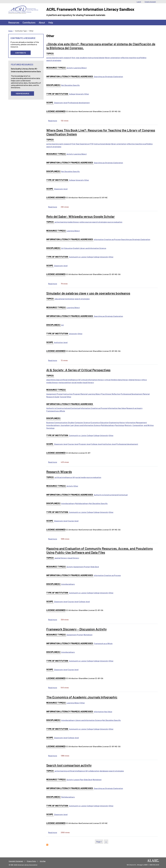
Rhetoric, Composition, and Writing (139, 425)
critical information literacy (93, 380)
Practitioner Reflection (111, 394)
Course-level (73, 444)
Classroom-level (61, 103)
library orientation (112, 58)
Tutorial (63, 397)
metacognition (65, 382)
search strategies (54, 60)
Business (50, 422)
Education (68, 248)
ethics (144, 380)
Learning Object (80, 68)
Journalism (65, 425)
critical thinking (111, 380)
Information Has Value (117, 408)
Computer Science (82, 422)
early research (65, 58)
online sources (86, 222)
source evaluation (115, 222)
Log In (139, 2)
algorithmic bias (53, 380)
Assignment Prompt (55, 394)
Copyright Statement (16, 861)
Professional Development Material (135, 394)
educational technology (64, 299)
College (72, 94)
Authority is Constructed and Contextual (63, 408)
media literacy (73, 222)
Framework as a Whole (56, 411)
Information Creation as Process (107, 239)
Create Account (150, 2)
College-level (97, 444)
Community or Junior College (81, 257)
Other (87, 94)
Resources (14, 22)
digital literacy (135, 380)
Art (63, 248)
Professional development (79, 103)
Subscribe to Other (47, 845)
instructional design (96, 58)
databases (104, 771)
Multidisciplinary (108, 425)
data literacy (123, 380)
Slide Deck (95, 567)
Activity (70, 68)
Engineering (114, 422)
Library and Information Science (93, 248)
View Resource (22, 93)
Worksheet (88, 635)
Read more (53, 121)
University (80, 94)
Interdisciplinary (53, 425)
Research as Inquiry (134, 408)
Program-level (85, 444)
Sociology (50, 428)
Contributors (29, 22)
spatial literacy (61, 558)
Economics (95, 422)
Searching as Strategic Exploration (108, 76)
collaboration (94, 771)
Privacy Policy (31, 861)
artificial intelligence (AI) (70, 380)
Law (72, 425)
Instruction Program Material (75, 394)
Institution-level (61, 342)
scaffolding (142, 58)
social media (77, 382)
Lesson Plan (78, 780)
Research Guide (53, 397)
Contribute (21, 53)
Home (10, 31)
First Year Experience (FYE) (83, 144)
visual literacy (88, 382)
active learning (53, 58)
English (76, 248)
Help (51, 22)
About (42, 22)
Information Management (136, 422)
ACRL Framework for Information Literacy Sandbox (90, 9)
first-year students (79, 58)
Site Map (43, 861)
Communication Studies (64, 422)
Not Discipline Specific (70, 85)
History (122, 422)
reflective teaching (128, 58)
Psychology (120, 425)
